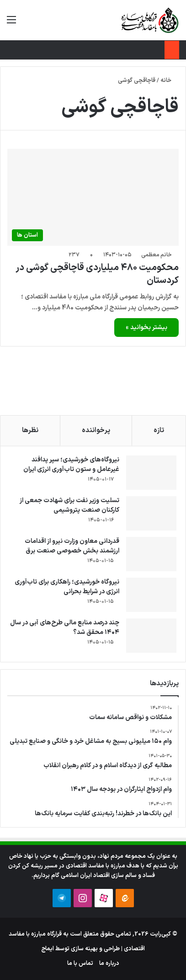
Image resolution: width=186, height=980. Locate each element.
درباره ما (109, 964)
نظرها (30, 430)
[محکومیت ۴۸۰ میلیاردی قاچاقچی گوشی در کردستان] (93, 197)
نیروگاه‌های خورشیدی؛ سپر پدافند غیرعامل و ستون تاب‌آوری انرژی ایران (71, 465)
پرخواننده (96, 430)
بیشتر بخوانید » (146, 328)
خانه (170, 81)
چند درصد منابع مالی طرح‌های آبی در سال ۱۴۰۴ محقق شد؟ (65, 628)
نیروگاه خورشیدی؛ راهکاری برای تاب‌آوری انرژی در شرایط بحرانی (67, 587)
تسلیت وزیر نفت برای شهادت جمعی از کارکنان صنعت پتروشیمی (69, 505)
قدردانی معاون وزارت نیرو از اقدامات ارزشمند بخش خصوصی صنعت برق (72, 546)
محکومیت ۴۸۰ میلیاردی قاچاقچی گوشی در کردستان (97, 274)
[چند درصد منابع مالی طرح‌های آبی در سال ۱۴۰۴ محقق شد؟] (151, 636)
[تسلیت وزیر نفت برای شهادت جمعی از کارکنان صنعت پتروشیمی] (151, 513)
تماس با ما (80, 964)
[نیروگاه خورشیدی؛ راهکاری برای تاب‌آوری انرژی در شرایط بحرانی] (151, 595)
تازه (159, 430)
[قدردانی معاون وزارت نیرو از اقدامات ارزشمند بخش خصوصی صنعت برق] (151, 554)
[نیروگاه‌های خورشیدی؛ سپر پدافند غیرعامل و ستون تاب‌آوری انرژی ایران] (151, 473)
